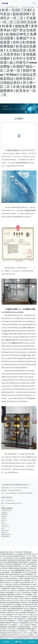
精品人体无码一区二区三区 (10, 601)
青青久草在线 (14, 617)
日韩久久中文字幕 (25, 601)
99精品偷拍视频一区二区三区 (23, 597)
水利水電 (4, 516)
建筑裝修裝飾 (5, 537)
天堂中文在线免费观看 (26, 574)
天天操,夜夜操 (8, 586)
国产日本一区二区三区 (20, 635)
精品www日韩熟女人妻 (16, 580)
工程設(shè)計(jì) (6, 510)
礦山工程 (26, 355)
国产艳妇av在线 (11, 637)
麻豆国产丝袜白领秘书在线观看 (9, 574)
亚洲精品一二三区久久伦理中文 (21, 625)
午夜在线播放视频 (16, 572)
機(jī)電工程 (10, 340)
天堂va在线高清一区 (8, 605)
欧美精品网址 (21, 576)
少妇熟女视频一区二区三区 (13, 592)
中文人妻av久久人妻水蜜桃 (16, 590)
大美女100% (30, 576)
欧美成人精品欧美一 (12, 578)
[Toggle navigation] (34, 3)
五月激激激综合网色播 (24, 627)
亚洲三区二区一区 (24, 615)
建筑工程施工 (28, 328)
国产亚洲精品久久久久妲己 (21, 586)
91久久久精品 (28, 633)
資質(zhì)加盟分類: (7, 508)
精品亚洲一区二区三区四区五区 (12, 639)
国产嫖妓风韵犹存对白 (7, 619)
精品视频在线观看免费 (24, 637)
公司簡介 (32, 642)
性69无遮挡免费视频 (15, 607)
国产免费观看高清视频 (13, 603)
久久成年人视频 (23, 599)
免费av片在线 (6, 609)
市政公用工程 (8, 331)
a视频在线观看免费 (17, 609)
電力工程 (17, 334)
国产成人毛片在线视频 (30, 572)
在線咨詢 (19, 642)
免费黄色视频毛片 (31, 629)
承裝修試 (4, 512)
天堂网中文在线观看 (23, 621)
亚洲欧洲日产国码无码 (12, 623)
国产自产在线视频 (8, 611)
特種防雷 (4, 532)
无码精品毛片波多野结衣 (18, 588)
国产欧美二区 (4, 631)
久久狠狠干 (31, 635)
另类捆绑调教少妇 (25, 623)
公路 (3, 528)
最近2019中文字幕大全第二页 (14, 633)
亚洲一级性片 (12, 629)
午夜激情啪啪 (12, 627)
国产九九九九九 (27, 639)
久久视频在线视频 (32, 619)
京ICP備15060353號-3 (15, 490)
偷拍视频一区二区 (12, 615)
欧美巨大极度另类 (25, 578)
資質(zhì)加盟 (12, 150)
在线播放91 (24, 603)
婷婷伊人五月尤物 (12, 599)
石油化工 (6, 334)
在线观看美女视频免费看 (7, 594)
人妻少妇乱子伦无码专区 (12, 584)
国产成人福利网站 (21, 613)
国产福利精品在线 (20, 619)
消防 (3, 522)
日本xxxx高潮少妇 (25, 582)
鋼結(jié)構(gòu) (6, 534)
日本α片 (27, 590)
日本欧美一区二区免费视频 (24, 594)
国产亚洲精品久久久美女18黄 (28, 617)
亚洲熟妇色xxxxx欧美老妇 (23, 605)
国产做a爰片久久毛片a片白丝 (18, 631)
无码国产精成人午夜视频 (30, 592)
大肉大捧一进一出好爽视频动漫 (24, 611)
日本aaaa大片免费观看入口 (8, 621)
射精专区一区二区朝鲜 (12, 582)
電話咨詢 (6, 642)
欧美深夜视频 (21, 629)
